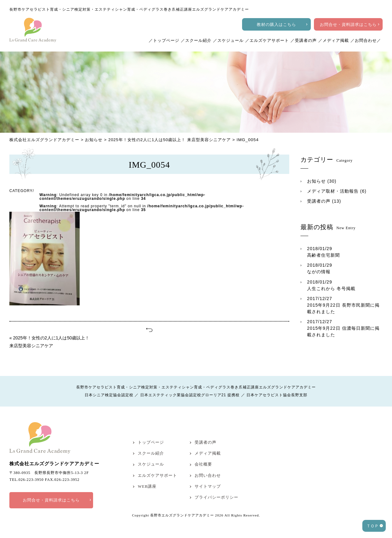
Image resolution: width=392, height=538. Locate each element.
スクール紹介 (198, 40)
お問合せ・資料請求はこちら (348, 25)
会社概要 (203, 464)
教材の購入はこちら (276, 25)
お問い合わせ (208, 475)
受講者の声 (306, 40)
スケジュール (231, 40)
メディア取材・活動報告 (333, 191)
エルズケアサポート (269, 40)
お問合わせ (366, 40)
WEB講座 (147, 486)
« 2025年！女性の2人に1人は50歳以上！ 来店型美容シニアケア (49, 342)
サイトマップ (208, 486)
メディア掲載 (336, 40)
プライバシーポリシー (216, 497)
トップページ (166, 40)
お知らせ (316, 181)
